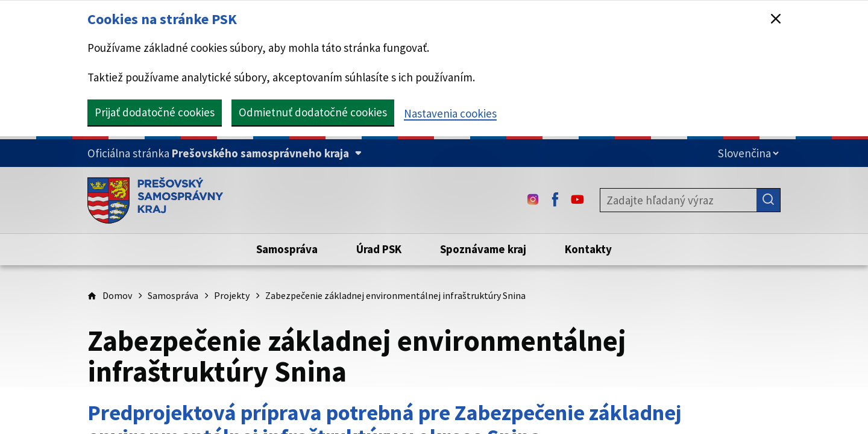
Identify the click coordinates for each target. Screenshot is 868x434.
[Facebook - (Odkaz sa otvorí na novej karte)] (555, 200)
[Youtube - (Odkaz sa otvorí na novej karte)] (577, 200)
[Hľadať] (769, 200)
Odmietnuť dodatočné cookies (313, 112)
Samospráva (173, 295)
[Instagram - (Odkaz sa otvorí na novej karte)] (533, 200)
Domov (117, 295)
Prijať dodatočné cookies (155, 112)
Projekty (232, 295)
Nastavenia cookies (450, 113)
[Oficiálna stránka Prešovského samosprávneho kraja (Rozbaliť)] (225, 153)
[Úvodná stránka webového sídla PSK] (155, 200)
